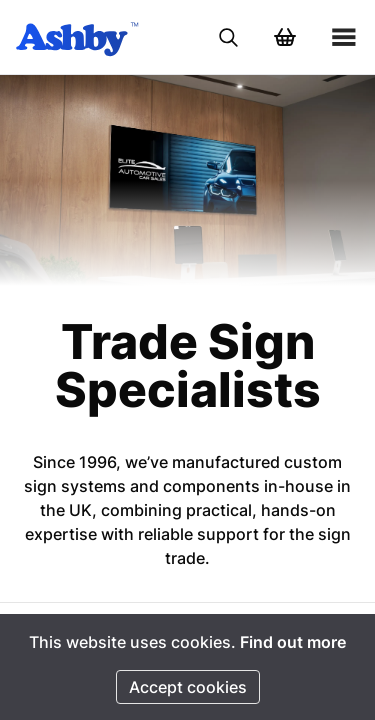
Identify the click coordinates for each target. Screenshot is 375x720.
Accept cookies (188, 687)
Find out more (293, 642)
